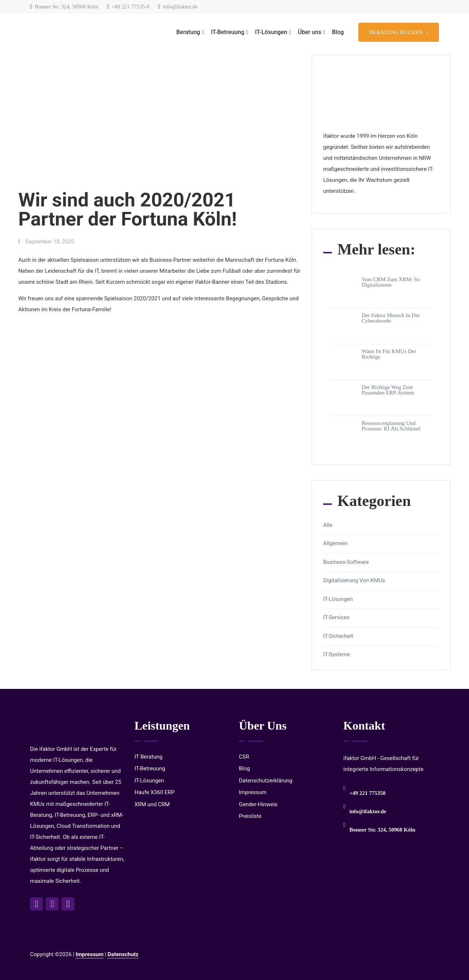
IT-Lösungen (271, 32)
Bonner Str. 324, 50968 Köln (64, 7)
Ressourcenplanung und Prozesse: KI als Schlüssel (391, 426)
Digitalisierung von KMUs (354, 581)
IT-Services (336, 618)
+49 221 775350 (367, 793)
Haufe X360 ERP (155, 792)
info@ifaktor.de (178, 7)
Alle (328, 525)
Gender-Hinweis (258, 804)
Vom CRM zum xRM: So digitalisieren (391, 282)
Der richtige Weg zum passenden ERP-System (388, 390)
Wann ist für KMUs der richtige (389, 354)
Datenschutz (123, 954)
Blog (338, 32)
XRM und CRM (152, 804)
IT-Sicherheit (338, 636)
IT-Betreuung (227, 32)
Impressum (253, 792)
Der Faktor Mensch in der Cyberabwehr (391, 318)
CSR (244, 757)
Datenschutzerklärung (266, 781)
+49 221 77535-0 (128, 7)
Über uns (310, 32)
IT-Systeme (337, 655)
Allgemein (335, 544)
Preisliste (250, 816)
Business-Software (346, 562)
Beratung (188, 32)
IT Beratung (148, 757)
